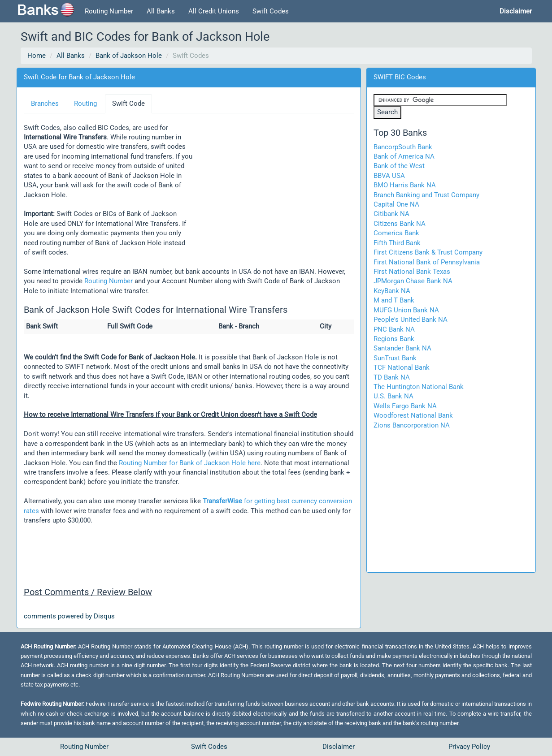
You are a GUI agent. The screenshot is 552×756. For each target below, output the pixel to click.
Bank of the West (399, 166)
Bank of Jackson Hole (129, 56)
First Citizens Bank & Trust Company (428, 252)
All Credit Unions (214, 11)
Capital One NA (396, 204)
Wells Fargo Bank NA (405, 406)
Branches (45, 104)
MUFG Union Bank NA (406, 310)
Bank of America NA (404, 156)
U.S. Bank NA (393, 396)
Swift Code (128, 104)
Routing (85, 104)
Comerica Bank (396, 233)
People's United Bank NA (411, 320)
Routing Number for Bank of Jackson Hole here (190, 463)
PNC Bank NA (394, 329)
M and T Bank (394, 300)
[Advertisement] (273, 181)
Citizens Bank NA (400, 224)
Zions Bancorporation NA (412, 425)
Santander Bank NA (402, 348)
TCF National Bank (402, 367)
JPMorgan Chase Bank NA (413, 281)
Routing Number (109, 11)
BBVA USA (389, 176)
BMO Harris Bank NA (405, 185)
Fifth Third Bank (397, 243)
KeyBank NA (392, 291)
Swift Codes (271, 11)
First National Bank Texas (412, 272)
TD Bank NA (392, 377)
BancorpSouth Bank (403, 147)
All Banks (161, 11)
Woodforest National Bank (413, 415)
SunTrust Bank (395, 358)
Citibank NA (391, 214)
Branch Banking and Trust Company (426, 195)
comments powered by (69, 616)
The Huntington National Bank (419, 387)
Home (37, 56)
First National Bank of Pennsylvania (427, 262)
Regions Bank (394, 339)
